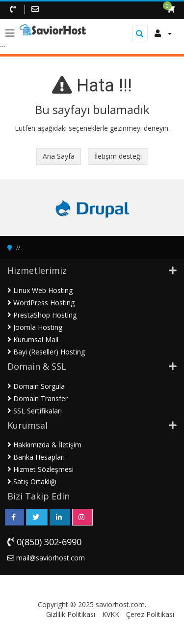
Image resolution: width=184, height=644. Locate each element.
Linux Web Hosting (40, 290)
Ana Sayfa (59, 156)
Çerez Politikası (150, 614)
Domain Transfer (38, 398)
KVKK (111, 614)
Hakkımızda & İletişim (44, 445)
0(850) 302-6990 (44, 542)
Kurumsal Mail (33, 339)
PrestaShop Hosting (42, 315)
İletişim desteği (118, 156)
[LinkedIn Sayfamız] (60, 517)
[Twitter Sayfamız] (37, 517)
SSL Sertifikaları (35, 411)
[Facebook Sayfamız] (14, 517)
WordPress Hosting (41, 303)
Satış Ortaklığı (32, 482)
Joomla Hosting (35, 327)
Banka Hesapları (36, 457)
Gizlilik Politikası (71, 614)
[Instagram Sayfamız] (82, 517)
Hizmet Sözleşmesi (40, 469)
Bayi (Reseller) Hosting (46, 352)
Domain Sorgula (36, 386)
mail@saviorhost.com (46, 558)
